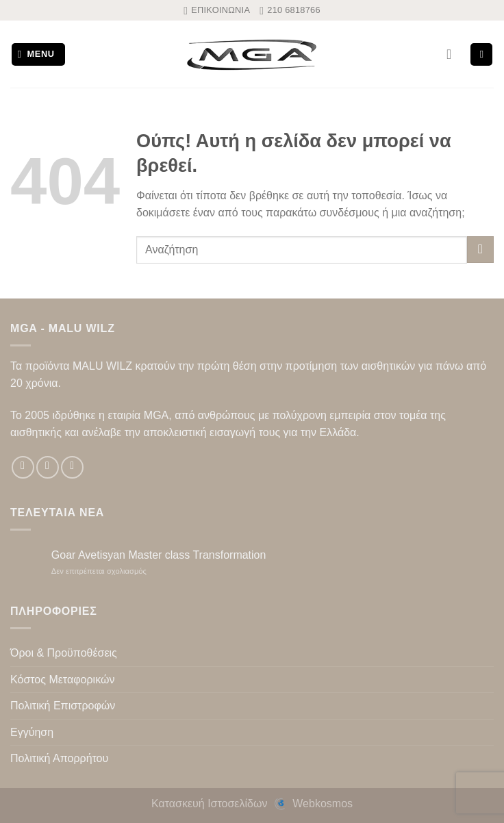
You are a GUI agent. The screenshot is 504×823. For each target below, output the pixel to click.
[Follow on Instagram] (48, 467)
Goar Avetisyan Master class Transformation (159, 555)
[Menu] (39, 54)
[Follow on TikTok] (72, 467)
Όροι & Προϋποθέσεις (64, 653)
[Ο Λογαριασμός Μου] (453, 54)
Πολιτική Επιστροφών (63, 706)
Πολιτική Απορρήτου (59, 758)
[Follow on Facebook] (23, 467)
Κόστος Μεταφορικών (62, 680)
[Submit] (480, 250)
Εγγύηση (32, 732)
